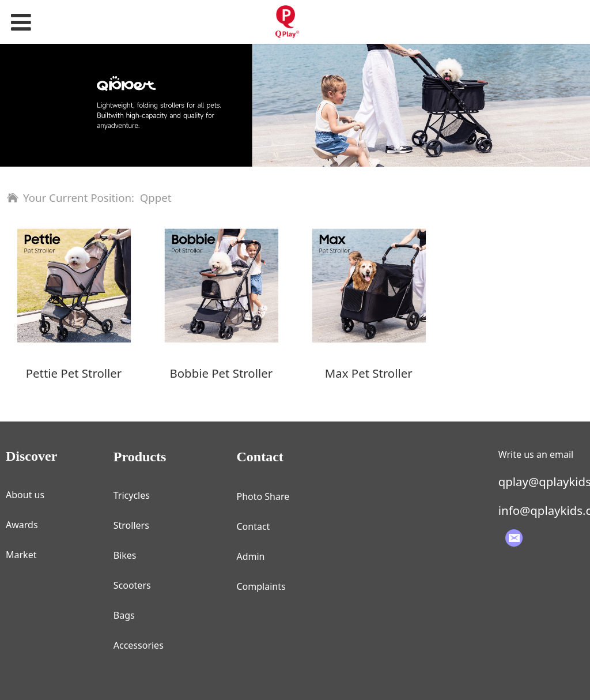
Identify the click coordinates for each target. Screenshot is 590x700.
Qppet (156, 197)
